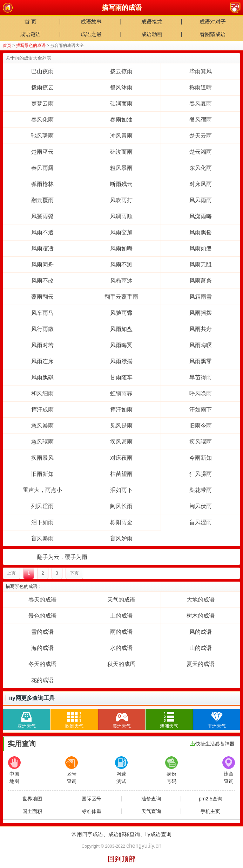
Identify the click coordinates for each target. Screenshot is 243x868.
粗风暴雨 (121, 168)
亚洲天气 (27, 719)
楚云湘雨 (201, 152)
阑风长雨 (121, 506)
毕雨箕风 (201, 71)
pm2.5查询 (211, 799)
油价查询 (151, 799)
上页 (11, 573)
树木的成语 (201, 616)
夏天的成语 (201, 664)
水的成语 (121, 648)
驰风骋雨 (42, 136)
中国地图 (14, 770)
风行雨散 (42, 329)
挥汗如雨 (121, 409)
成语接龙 (152, 22)
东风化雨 (201, 168)
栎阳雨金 (121, 522)
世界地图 (32, 799)
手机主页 (210, 811)
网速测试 (121, 770)
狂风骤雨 (201, 474)
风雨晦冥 (121, 345)
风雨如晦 (121, 248)
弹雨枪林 (42, 184)
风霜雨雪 (201, 297)
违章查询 (229, 770)
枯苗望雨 (121, 474)
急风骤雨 (42, 442)
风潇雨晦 (201, 216)
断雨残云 (121, 184)
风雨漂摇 (121, 361)
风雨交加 (121, 232)
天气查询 (151, 811)
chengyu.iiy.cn (144, 846)
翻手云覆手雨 (121, 297)
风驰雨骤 (121, 313)
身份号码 (171, 770)
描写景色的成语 (31, 46)
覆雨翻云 (42, 297)
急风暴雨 (42, 426)
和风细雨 (42, 393)
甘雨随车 (121, 377)
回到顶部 (122, 859)
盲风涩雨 (201, 522)
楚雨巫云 (42, 152)
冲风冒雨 (121, 136)
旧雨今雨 (201, 426)
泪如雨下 (121, 490)
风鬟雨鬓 (42, 216)
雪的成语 (42, 632)
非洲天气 (217, 719)
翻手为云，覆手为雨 (62, 557)
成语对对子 (213, 22)
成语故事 (91, 22)
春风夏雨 (201, 103)
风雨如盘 (121, 329)
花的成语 (42, 680)
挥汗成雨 (42, 409)
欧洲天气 (74, 719)
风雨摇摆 (201, 313)
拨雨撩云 (42, 87)
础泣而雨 (121, 152)
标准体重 (92, 811)
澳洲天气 (169, 719)
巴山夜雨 (42, 71)
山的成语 (201, 648)
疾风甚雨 (121, 442)
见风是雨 (121, 426)
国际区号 (92, 799)
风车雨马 (42, 313)
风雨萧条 (201, 281)
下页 (74, 573)
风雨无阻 (201, 265)
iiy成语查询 (158, 834)
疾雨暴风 (42, 458)
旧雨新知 (42, 474)
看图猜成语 (213, 34)
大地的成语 (201, 600)
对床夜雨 (121, 458)
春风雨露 (42, 168)
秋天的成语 (121, 664)
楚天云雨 (201, 136)
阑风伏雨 (201, 506)
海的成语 (42, 648)
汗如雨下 (201, 409)
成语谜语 (31, 34)
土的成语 (121, 616)
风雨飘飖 (42, 377)
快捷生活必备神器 (212, 744)
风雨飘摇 (201, 232)
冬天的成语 (42, 664)
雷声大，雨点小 (42, 490)
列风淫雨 (42, 506)
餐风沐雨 (121, 87)
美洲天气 (122, 719)
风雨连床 (42, 361)
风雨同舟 (42, 265)
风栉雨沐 (121, 281)
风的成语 (201, 632)
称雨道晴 (201, 87)
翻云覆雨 (42, 200)
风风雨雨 (201, 200)
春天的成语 (42, 600)
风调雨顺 (121, 216)
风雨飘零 (201, 361)
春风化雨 (42, 120)
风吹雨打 (121, 200)
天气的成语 (121, 600)
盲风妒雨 (121, 538)
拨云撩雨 (121, 71)
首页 (7, 46)
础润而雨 (121, 103)
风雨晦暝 (201, 345)
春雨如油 (121, 120)
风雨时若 (42, 345)
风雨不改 (42, 281)
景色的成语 (42, 616)
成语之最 (91, 34)
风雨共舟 (201, 329)
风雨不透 (42, 232)
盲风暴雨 (42, 538)
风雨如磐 (201, 248)
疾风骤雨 (201, 442)
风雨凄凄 (42, 248)
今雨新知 (201, 458)
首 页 (31, 22)
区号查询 (72, 770)
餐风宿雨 (201, 120)
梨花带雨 (201, 490)
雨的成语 (121, 632)
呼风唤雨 (201, 393)
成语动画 (152, 34)
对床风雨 (201, 184)
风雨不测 (121, 265)
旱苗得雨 (201, 377)
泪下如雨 (42, 522)
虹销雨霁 (121, 393)
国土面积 (32, 811)
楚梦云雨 (42, 103)
